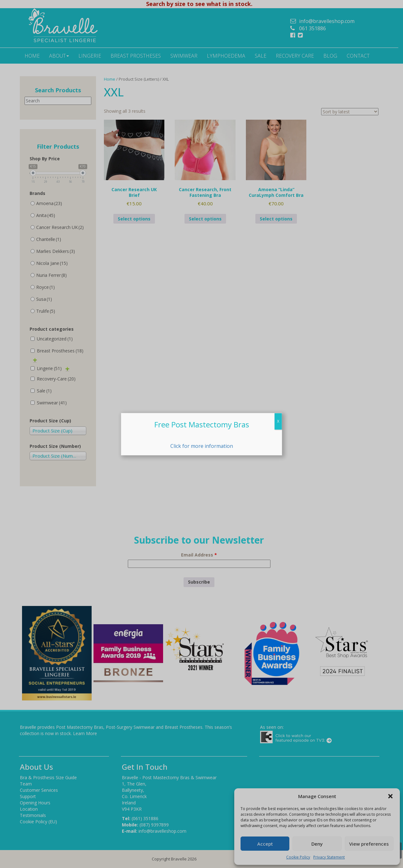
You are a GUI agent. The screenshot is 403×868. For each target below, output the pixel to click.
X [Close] (278, 421)
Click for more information (202, 446)
